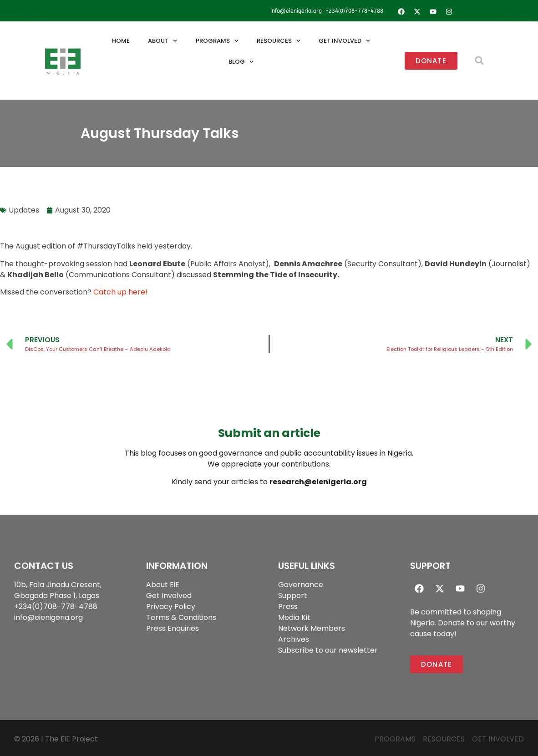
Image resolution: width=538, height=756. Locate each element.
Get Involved (344, 41)
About (162, 41)
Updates (24, 210)
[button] (480, 61)
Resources (279, 41)
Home (121, 41)
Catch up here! (120, 292)
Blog (241, 62)
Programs (217, 41)
